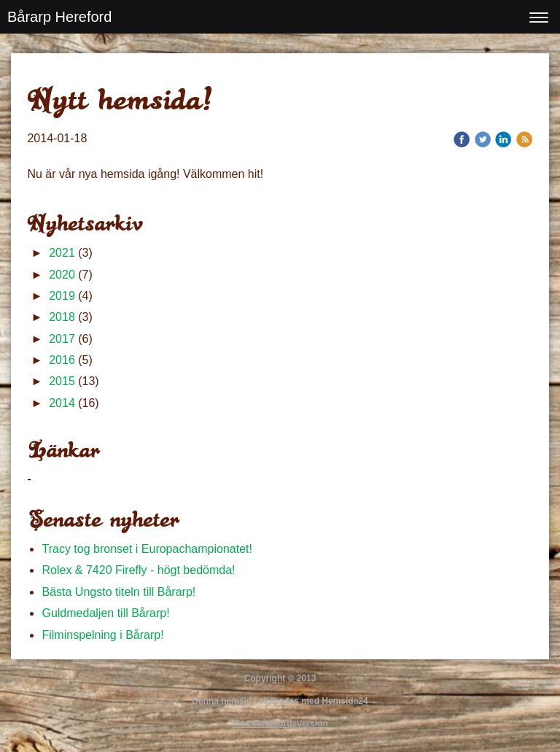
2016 (62, 360)
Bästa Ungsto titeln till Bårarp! (118, 592)
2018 (62, 317)
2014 (62, 403)
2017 (62, 339)
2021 (62, 253)
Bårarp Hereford (59, 17)
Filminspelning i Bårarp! (102, 635)
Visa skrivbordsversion (280, 724)
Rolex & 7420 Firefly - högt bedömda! (138, 570)
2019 (62, 296)
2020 (62, 275)
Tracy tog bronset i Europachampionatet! (148, 549)
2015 (62, 381)
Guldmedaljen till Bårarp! (105, 613)
